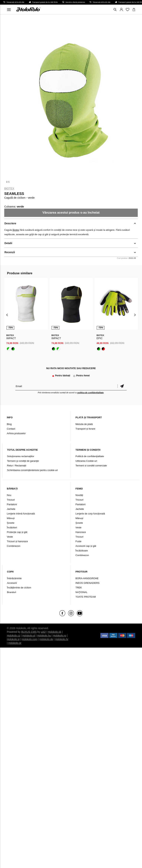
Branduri (12, 592)
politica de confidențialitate (91, 393)
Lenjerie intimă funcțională (21, 514)
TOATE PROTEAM (86, 597)
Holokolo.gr (15, 643)
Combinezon (14, 546)
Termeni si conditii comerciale (91, 466)
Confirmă (122, 386)
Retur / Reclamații (17, 466)
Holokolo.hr (62, 639)
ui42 (43, 632)
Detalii (8, 243)
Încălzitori (12, 527)
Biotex (9, 188)
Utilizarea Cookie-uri (86, 461)
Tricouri (11, 500)
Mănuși (11, 518)
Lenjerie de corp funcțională (90, 514)
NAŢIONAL (81, 592)
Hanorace (81, 532)
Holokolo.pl (29, 636)
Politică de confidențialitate (90, 456)
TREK (79, 588)
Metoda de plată (84, 424)
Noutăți (79, 495)
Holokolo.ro (60, 636)
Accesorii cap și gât (86, 546)
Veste (10, 537)
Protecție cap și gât (17, 532)
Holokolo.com (29, 639)
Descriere (10, 223)
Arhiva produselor (16, 433)
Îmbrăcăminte (14, 578)
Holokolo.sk (55, 632)
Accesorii (12, 583)
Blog (9, 424)
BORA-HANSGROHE (87, 578)
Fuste (78, 541)
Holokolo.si (13, 639)
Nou (9, 495)
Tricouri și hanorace (17, 541)
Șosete (11, 523)
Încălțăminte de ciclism (19, 588)
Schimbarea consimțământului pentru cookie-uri (32, 470)
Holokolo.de (46, 639)
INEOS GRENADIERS (87, 583)
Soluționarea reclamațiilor (21, 456)
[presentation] (7, 315)
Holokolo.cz (13, 636)
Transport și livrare (85, 429)
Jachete (11, 509)
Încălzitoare (82, 551)
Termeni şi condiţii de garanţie (23, 461)
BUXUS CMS (29, 632)
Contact (11, 429)
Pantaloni (12, 504)
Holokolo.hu (44, 636)
